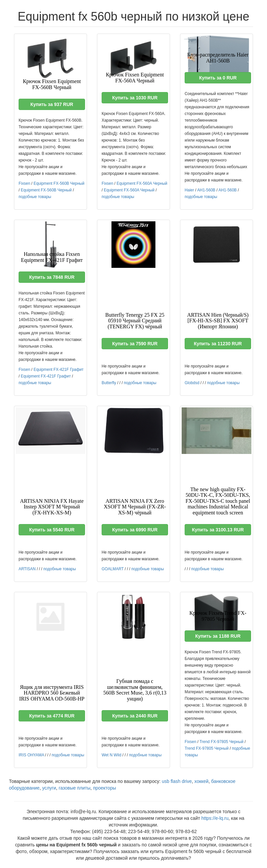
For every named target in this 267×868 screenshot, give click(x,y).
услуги (49, 788)
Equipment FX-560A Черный (142, 183)
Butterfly (109, 383)
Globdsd (192, 383)
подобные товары (35, 197)
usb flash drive (177, 781)
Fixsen (24, 183)
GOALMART (113, 569)
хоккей (201, 781)
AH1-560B (206, 190)
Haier (189, 190)
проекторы (104, 788)
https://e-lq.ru (215, 818)
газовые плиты (75, 788)
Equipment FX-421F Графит (59, 370)
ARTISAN (27, 569)
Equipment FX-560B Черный (59, 183)
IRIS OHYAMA (31, 755)
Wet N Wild (111, 755)
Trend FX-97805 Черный (222, 742)
